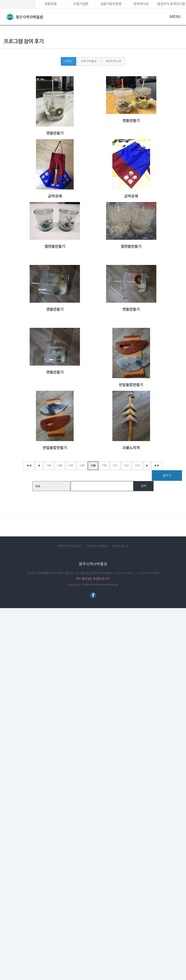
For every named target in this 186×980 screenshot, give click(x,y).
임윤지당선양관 (111, 4)
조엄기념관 (81, 4)
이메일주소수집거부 (69, 546)
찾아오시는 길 (121, 546)
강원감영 (51, 4)
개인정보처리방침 (97, 546)
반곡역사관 (141, 4)
